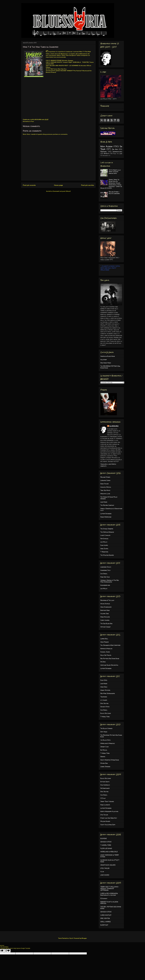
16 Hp (102, 872)
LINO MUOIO (105, 875)
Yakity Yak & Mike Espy (108, 825)
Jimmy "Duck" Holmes (107, 801)
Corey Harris (105, 620)
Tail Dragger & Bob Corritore (110, 645)
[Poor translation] (7, 951)
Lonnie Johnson (105, 767)
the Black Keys (105, 740)
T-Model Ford (105, 717)
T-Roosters (104, 552)
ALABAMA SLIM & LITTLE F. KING (110, 861)
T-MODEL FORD (106, 845)
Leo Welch (104, 542)
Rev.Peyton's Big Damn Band (110, 658)
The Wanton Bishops (107, 555)
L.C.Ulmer (104, 700)
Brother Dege (105, 610)
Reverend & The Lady (107, 600)
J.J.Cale (103, 798)
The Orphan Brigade (107, 532)
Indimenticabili (117, 152)
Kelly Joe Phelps (106, 655)
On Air (115, 149)
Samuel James (105, 652)
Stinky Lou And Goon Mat (109, 818)
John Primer (105, 642)
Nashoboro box (105, 585)
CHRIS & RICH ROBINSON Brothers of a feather (109, 894)
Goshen (103, 757)
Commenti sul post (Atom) (62, 191)
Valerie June (105, 614)
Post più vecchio (88, 185)
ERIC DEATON (105, 918)
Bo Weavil (104, 750)
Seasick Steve (105, 707)
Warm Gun (104, 763)
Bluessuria (64, 54)
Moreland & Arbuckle (108, 743)
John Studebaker (106, 607)
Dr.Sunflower (105, 788)
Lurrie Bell (104, 639)
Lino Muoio (104, 502)
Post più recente (29, 185)
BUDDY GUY (104, 925)
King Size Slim (105, 577)
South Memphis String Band (110, 760)
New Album (106, 146)
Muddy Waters (105, 690)
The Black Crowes (106, 728)
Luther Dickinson (106, 514)
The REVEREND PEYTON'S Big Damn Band (110, 367)
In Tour (32, 121)
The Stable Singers (107, 529)
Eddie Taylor (104, 484)
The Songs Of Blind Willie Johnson (109, 498)
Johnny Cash (105, 747)
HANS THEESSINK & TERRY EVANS (110, 856)
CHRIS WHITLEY (106, 915)
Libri (121, 154)
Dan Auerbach (105, 785)
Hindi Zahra (104, 549)
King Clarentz (105, 805)
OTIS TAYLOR (105, 868)
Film (115, 154)
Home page (58, 185)
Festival (104, 151)
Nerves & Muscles (106, 649)
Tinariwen (104, 697)
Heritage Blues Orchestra (109, 665)
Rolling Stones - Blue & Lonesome (114, 193)
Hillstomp (104, 360)
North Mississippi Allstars (109, 811)
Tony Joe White (105, 490)
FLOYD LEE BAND (106, 848)
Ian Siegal (104, 574)
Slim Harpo (104, 545)
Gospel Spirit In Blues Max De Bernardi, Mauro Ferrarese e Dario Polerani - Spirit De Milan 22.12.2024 (111, 184)
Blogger (84, 938)
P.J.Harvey (104, 898)
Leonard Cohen (105, 480)
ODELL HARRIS (106, 922)
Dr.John (103, 662)
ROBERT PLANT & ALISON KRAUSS (109, 903)
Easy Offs (104, 680)
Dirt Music (104, 732)
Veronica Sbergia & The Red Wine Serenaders (110, 581)
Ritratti (107, 153)
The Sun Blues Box (106, 623)
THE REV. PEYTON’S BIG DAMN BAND (111, 908)
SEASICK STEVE (106, 842)
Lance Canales (105, 535)
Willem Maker (105, 821)
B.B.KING (104, 838)
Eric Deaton (104, 703)
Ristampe (105, 156)
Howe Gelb (104, 687)
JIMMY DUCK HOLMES (108, 865)
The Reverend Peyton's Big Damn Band (111, 736)
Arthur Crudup (105, 627)
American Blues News (108, 356)
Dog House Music (106, 363)
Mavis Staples (105, 604)
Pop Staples (104, 539)
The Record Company (107, 505)
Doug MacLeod (105, 617)
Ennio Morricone (106, 517)
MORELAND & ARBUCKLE (109, 852)
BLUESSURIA (114, 426)
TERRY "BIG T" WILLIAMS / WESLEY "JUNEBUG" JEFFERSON (110, 888)
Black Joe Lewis (106, 713)
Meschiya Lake (105, 494)
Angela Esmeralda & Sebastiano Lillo (111, 509)
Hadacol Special (106, 487)
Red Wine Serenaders (108, 693)
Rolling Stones (105, 477)
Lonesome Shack (106, 567)
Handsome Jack (105, 570)
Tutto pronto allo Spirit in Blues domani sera (115, 172)
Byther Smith (105, 782)
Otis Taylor (104, 815)
